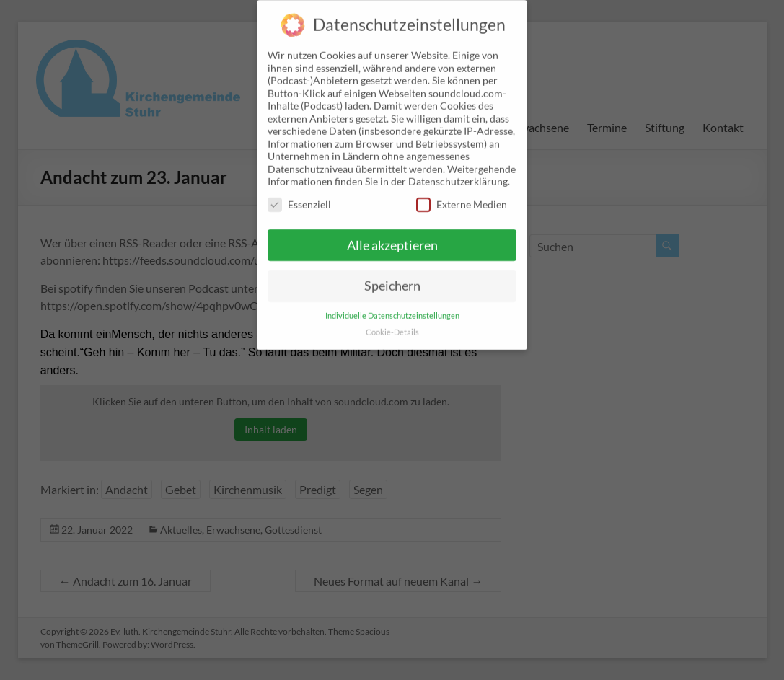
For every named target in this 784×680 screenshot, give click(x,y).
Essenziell (299, 192)
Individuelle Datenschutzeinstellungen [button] (392, 304)
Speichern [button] (392, 274)
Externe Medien (462, 192)
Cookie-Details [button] (392, 321)
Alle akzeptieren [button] (392, 233)
